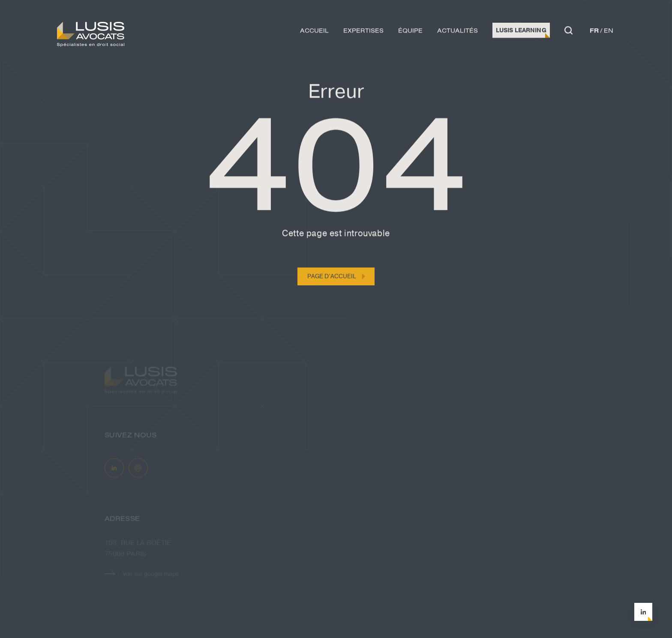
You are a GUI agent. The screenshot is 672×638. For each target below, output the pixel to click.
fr (594, 32)
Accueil (314, 32)
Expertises (363, 32)
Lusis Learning (521, 31)
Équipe (410, 32)
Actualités (457, 32)
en (609, 32)
